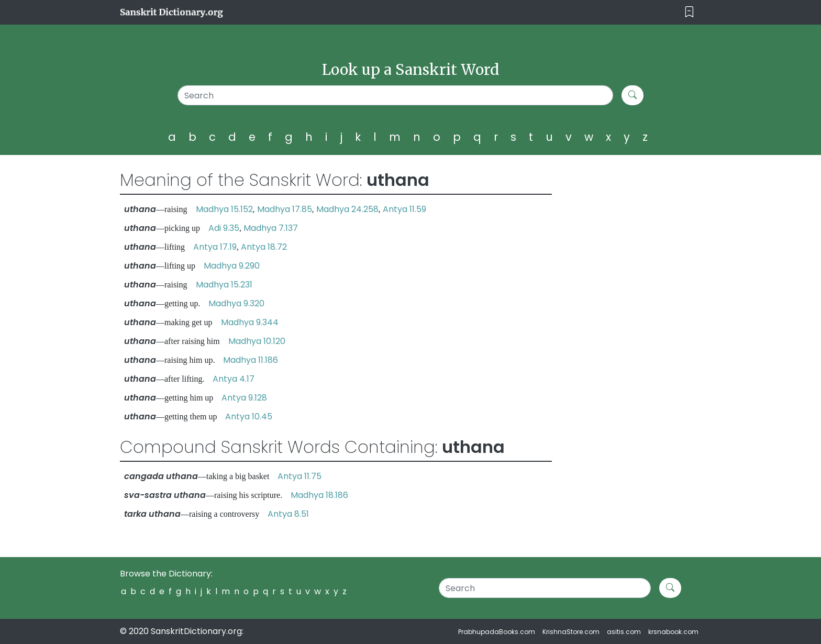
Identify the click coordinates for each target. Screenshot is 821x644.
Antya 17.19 (215, 247)
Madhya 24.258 (347, 209)
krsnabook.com (673, 632)
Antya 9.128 (244, 398)
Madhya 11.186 (251, 360)
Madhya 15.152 (224, 209)
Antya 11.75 (299, 476)
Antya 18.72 (264, 247)
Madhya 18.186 (319, 495)
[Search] (396, 95)
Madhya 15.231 (224, 285)
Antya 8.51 (288, 514)
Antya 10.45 (249, 417)
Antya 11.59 (404, 209)
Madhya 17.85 (285, 209)
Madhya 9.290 (232, 266)
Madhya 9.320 (236, 303)
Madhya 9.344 (250, 322)
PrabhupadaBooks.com (497, 632)
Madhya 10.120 (257, 341)
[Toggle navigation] (689, 12)
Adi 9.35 (224, 228)
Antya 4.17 (234, 379)
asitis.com (624, 632)
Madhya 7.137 (271, 228)
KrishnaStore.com (571, 632)
